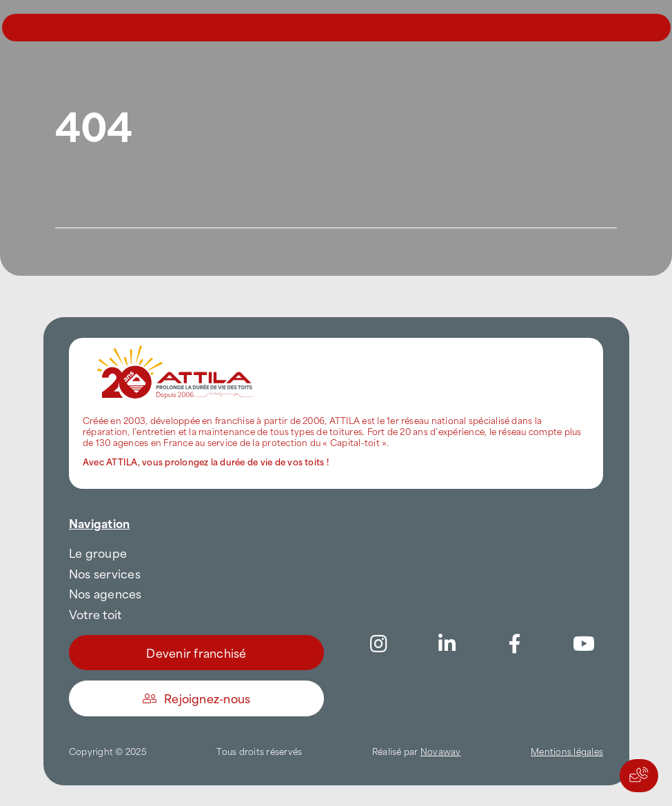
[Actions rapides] (639, 776)
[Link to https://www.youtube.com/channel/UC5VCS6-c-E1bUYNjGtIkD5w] (584, 644)
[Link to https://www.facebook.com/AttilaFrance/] (515, 644)
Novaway (441, 751)
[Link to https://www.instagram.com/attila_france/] (378, 644)
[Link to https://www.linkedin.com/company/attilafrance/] (447, 644)
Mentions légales (567, 751)
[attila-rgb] (176, 343)
